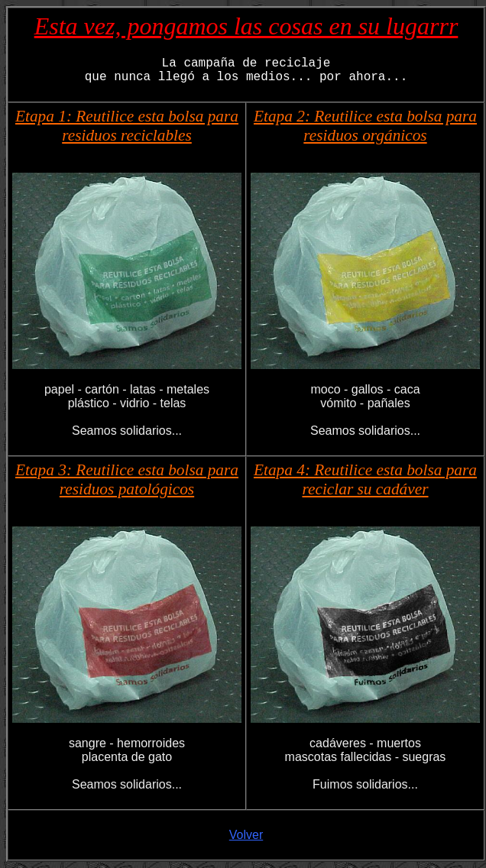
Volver (246, 835)
